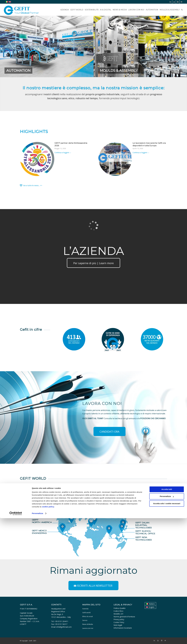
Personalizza (37, 639)
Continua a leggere (63, 152)
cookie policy (48, 633)
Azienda (85, 609)
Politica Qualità (119, 608)
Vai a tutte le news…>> (33, 185)
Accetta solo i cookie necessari (167, 629)
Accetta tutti (167, 615)
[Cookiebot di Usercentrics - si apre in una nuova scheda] (16, 639)
